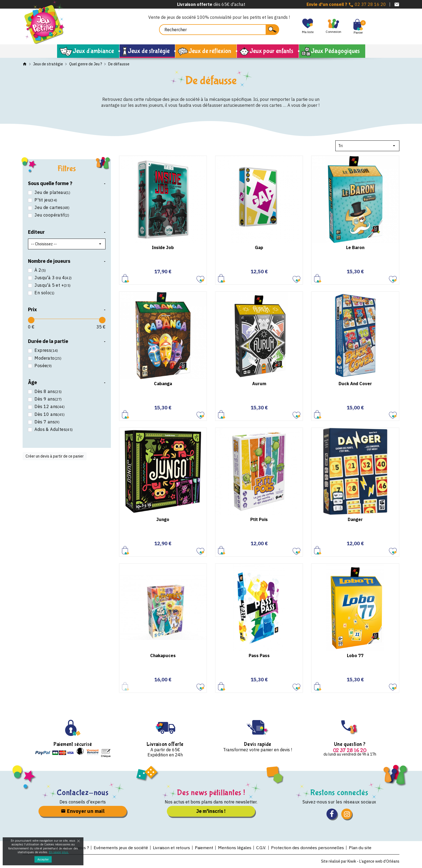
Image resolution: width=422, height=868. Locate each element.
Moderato (47, 358)
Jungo (163, 519)
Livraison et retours (171, 848)
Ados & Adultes (53, 429)
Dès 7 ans (46, 422)
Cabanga (163, 384)
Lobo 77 (355, 656)
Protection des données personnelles (308, 848)
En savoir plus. (59, 852)
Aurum (259, 384)
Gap (259, 247)
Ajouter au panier (126, 278)
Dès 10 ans (49, 414)
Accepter (43, 859)
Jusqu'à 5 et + (52, 285)
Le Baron (355, 247)
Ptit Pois (259, 519)
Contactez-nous (83, 793)
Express (46, 350)
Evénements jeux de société (120, 848)
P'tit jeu (45, 200)
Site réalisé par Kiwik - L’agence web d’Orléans (360, 861)
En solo (44, 293)
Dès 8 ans (48, 392)
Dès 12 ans (49, 407)
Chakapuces (163, 656)
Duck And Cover (355, 384)
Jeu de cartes (51, 208)
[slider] (31, 320)
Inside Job (163, 247)
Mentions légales (235, 848)
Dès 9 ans (48, 399)
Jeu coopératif (51, 215)
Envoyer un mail (83, 811)
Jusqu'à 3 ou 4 (53, 278)
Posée (43, 366)
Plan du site (361, 848)
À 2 (40, 270)
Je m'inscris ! (211, 811)
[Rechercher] (219, 30)
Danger (355, 519)
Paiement (204, 848)
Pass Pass (259, 656)
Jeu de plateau (52, 192)
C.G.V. (262, 848)
